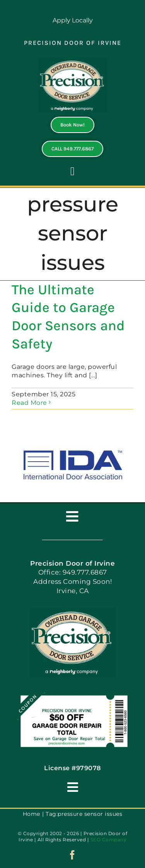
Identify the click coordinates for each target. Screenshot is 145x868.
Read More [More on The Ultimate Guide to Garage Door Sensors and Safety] (29, 403)
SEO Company (109, 840)
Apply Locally (73, 20)
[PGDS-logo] (73, 60)
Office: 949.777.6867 (73, 572)
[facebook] (72, 855)
